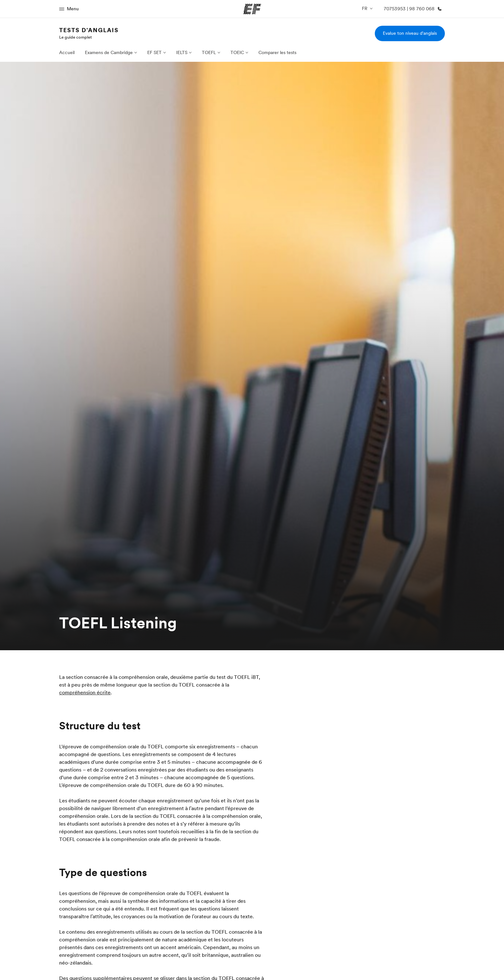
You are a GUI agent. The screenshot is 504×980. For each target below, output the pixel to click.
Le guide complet (76, 37)
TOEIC (237, 52)
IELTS (182, 52)
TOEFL (209, 52)
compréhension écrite (85, 692)
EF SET (154, 52)
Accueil (67, 52)
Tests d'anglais (89, 30)
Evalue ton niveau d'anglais (410, 33)
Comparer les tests (277, 52)
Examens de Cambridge (109, 52)
